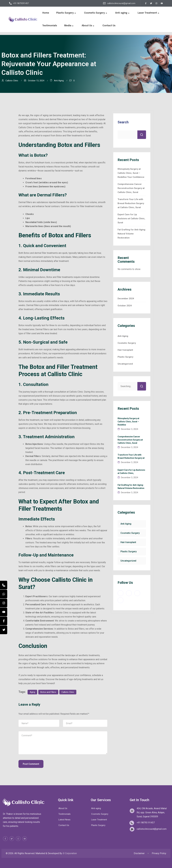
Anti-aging (123, 13)
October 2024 (125, 306)
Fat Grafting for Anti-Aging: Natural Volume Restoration (132, 234)
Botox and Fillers (48, 692)
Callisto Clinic (68, 692)
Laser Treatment (149, 13)
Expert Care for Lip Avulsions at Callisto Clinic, (131, 472)
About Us (88, 26)
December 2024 (126, 299)
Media (69, 26)
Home (46, 13)
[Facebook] (4, 621)
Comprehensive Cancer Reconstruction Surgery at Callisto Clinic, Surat (131, 188)
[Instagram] (4, 603)
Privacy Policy (159, 853)
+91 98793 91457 (146, 823)
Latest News (64, 820)
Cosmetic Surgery (96, 13)
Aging (32, 692)
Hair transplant (125, 350)
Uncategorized (125, 364)
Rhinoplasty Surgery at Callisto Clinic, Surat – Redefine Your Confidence (131, 173)
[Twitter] (4, 630)
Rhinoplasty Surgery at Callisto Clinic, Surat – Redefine (128, 422)
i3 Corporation (70, 853)
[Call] (4, 585)
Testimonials (50, 26)
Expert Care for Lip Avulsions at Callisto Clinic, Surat (131, 219)
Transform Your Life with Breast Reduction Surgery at (131, 456)
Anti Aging (59, 81)
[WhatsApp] (4, 594)
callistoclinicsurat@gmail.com (121, 3)
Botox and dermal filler (35, 253)
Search (123, 122)
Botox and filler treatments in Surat (73, 136)
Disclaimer (139, 853)
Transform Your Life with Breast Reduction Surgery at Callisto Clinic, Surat (131, 203)
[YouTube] (4, 612)
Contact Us (109, 26)
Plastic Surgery (67, 13)
